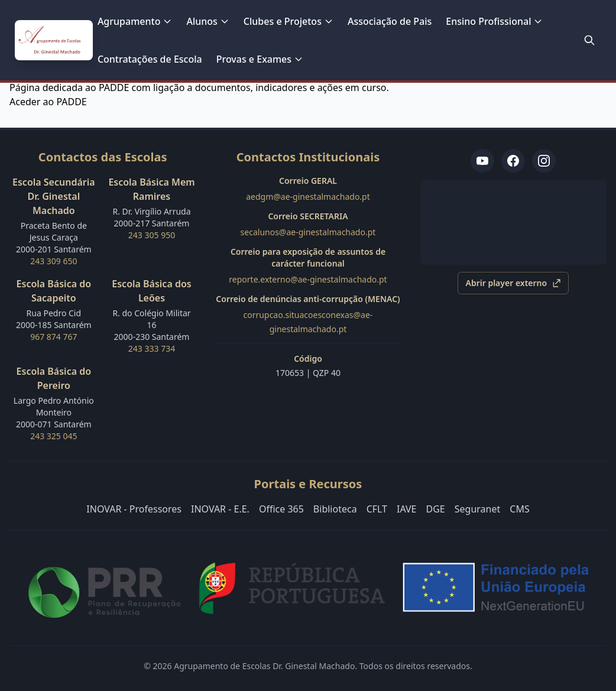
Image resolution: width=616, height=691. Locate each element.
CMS (519, 509)
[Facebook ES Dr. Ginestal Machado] (513, 161)
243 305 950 (152, 235)
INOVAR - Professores (134, 509)
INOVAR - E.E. (220, 509)
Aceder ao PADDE (48, 102)
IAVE (407, 509)
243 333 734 (152, 348)
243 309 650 (54, 261)
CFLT (377, 509)
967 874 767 (54, 337)
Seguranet (478, 509)
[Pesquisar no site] (589, 40)
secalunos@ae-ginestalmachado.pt (308, 232)
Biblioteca (335, 509)
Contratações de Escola (150, 59)
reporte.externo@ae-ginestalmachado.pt (308, 279)
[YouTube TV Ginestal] (482, 161)
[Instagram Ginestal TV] (544, 161)
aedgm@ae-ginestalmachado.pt (308, 197)
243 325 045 (54, 436)
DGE (436, 509)
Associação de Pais (390, 21)
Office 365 (281, 509)
